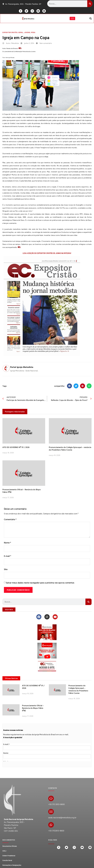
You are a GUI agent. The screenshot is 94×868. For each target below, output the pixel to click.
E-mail (8, 557)
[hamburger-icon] (72, 19)
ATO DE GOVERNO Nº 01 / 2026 (16, 448)
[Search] (90, 4)
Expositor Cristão (10, 33)
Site (6, 570)
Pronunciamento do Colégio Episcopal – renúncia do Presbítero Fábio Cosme (70, 449)
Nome (7, 543)
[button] (90, 19)
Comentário (10, 520)
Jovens (27, 33)
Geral (21, 33)
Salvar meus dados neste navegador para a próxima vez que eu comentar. (40, 584)
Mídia (33, 33)
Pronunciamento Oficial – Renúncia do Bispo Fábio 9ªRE (22, 491)
